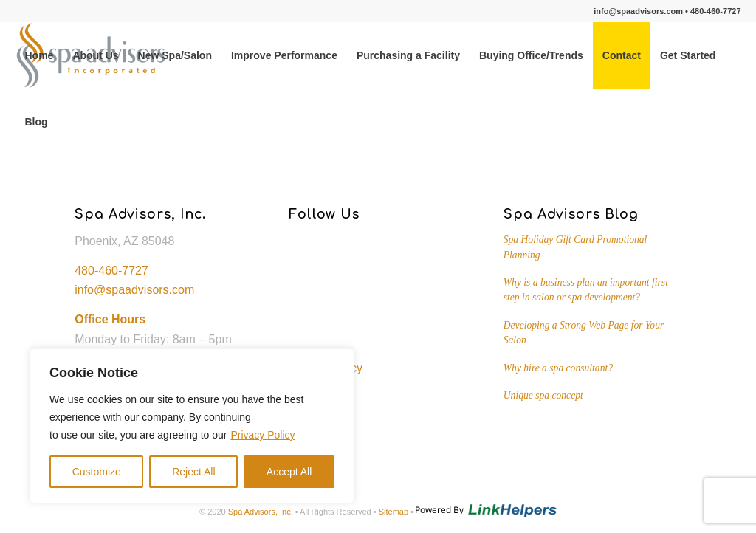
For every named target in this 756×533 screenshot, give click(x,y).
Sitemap (394, 512)
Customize (97, 472)
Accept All (289, 472)
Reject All (193, 472)
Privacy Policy (262, 435)
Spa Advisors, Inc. (261, 512)
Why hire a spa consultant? (558, 368)
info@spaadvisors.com (638, 11)
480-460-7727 (716, 11)
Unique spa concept (543, 395)
